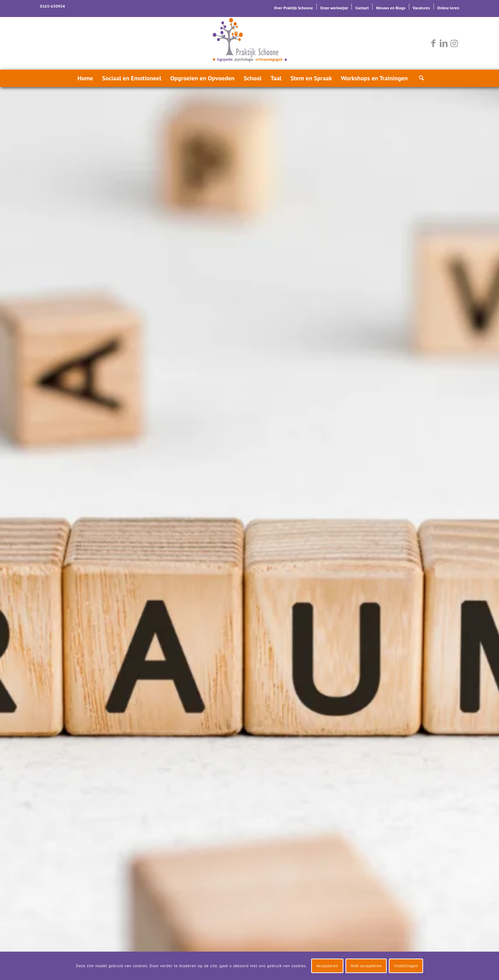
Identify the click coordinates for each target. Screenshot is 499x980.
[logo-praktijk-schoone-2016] (249, 43)
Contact (362, 8)
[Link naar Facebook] (433, 43)
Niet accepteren (366, 966)
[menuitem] (294, 7)
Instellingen (406, 966)
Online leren (448, 8)
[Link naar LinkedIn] (444, 43)
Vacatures (421, 8)
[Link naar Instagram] (454, 43)
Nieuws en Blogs (391, 8)
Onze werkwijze (334, 8)
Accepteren (327, 966)
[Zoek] (419, 78)
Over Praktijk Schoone (294, 8)
